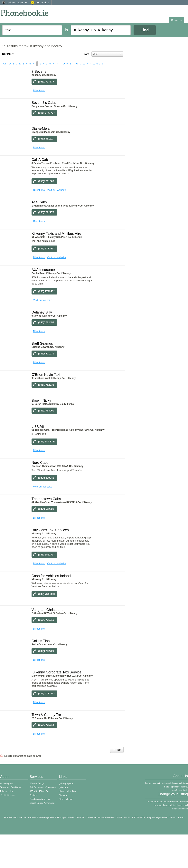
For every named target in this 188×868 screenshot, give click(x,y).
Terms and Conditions (10, 787)
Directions (39, 90)
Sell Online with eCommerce (43, 787)
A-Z (107, 54)
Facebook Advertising (40, 799)
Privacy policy (7, 791)
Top (117, 750)
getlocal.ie (42, 2)
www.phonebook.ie (166, 805)
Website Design (37, 783)
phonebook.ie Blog (68, 791)
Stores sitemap (66, 799)
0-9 (98, 64)
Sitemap (63, 795)
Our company (7, 783)
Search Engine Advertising (42, 803)
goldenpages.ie (17, 2)
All (4, 64)
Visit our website (56, 190)
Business (176, 20)
